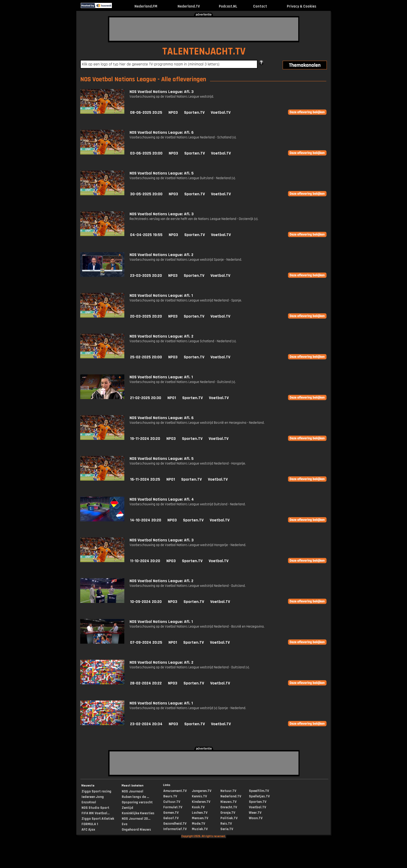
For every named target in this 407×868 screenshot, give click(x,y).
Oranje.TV (228, 813)
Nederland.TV (189, 6)
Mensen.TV (200, 818)
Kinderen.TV (201, 802)
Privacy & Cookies (301, 6)
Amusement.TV (175, 791)
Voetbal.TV (221, 113)
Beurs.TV (170, 796)
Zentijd (127, 808)
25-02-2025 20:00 (146, 357)
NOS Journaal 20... (136, 819)
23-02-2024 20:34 (146, 724)
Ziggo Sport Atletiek (98, 819)
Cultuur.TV (172, 802)
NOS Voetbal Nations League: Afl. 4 (162, 499)
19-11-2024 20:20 (145, 439)
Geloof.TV (171, 818)
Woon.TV (256, 818)
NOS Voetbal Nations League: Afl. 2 (161, 255)
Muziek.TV (200, 829)
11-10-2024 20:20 (145, 561)
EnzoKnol (89, 802)
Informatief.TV (175, 829)
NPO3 (173, 113)
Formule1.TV (173, 807)
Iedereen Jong (93, 797)
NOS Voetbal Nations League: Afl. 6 (162, 133)
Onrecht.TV (229, 807)
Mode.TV (198, 824)
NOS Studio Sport (95, 808)
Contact (260, 6)
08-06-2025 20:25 (146, 113)
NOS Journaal (133, 791)
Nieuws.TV (228, 802)
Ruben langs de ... (135, 797)
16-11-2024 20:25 (145, 479)
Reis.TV (226, 824)
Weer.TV (255, 813)
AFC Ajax (88, 830)
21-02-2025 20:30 (146, 398)
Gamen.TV (171, 813)
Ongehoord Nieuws (136, 830)
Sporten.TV (194, 113)
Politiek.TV (229, 818)
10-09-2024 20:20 (146, 602)
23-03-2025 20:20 (146, 276)
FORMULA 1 (90, 824)
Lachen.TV (200, 813)
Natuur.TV (228, 791)
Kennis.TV (199, 796)
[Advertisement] (204, 29)
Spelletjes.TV (259, 796)
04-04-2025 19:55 (146, 235)
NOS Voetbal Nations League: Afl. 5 (162, 173)
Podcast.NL (228, 6)
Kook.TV (198, 807)
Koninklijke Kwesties (138, 813)
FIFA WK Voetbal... (96, 813)
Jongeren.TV (202, 791)
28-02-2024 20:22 (146, 683)
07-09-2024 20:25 (146, 642)
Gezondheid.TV (175, 824)
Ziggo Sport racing (96, 791)
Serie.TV (227, 829)
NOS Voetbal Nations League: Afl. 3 (162, 92)
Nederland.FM (146, 6)
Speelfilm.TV (259, 791)
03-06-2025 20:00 (146, 153)
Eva (125, 824)
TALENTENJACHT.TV (204, 52)
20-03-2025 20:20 (146, 316)
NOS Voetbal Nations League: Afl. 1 (161, 296)
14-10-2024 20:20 (146, 520)
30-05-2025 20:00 (146, 194)
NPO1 (172, 398)
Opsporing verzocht (137, 802)
